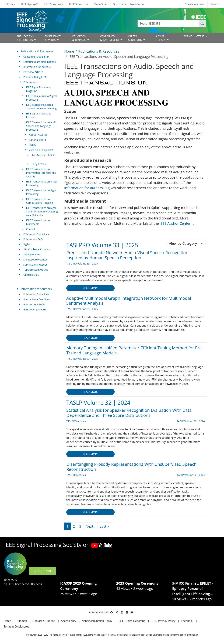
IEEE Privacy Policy (163, 621)
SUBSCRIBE (43, 571)
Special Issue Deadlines (37, 299)
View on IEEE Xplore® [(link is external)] (43, 150)
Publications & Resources (99, 51)
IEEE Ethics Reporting (131, 621)
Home (69, 51)
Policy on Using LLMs (35, 77)
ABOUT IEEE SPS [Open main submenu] (161, 38)
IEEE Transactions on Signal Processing (42, 192)
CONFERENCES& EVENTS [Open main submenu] (53, 38)
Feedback (187, 621)
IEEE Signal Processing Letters (39, 115)
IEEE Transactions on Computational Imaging (40, 201)
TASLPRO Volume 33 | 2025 (102, 245)
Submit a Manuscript (35, 265)
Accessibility (69, 621)
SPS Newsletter (32, 254)
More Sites (101, 4)
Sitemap (22, 621)
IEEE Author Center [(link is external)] (176, 223)
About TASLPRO (38, 135)
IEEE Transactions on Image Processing (42, 183)
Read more (90, 288)
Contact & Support (44, 621)
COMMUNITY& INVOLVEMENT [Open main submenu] (110, 38)
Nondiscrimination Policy (97, 621)
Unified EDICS (31, 275)
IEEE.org (10, 4)
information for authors (83, 188)
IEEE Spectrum (78, 4)
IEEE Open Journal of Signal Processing (42, 98)
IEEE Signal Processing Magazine (39, 89)
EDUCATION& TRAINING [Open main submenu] (79, 38)
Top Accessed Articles (36, 270)
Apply (202, 23)
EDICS (32, 145)
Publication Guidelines (36, 234)
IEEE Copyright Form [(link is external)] (36, 309)
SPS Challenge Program (37, 249)
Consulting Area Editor (36, 57)
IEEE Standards (54, 4)
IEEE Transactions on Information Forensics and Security (41, 173)
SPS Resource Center (35, 260)
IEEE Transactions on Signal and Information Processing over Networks (42, 211)
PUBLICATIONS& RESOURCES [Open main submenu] (25, 38)
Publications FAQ (33, 239)
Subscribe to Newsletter (129, 4)
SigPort (27, 244)
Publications (30, 82)
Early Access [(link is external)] (40, 164)
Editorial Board (38, 140)
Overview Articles (33, 72)
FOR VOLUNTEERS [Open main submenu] (194, 36)
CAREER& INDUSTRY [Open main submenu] (135, 38)
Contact (31, 229)
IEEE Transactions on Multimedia (38, 222)
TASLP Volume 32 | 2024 (98, 403)
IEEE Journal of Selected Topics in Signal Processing (41, 107)
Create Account (195, 4)
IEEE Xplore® (30, 4)
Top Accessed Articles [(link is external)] (44, 157)
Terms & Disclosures (16, 627)
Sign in (215, 4)
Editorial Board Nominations (40, 62)
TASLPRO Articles (76, 421)
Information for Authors (37, 67)
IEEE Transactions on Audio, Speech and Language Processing (42, 126)
